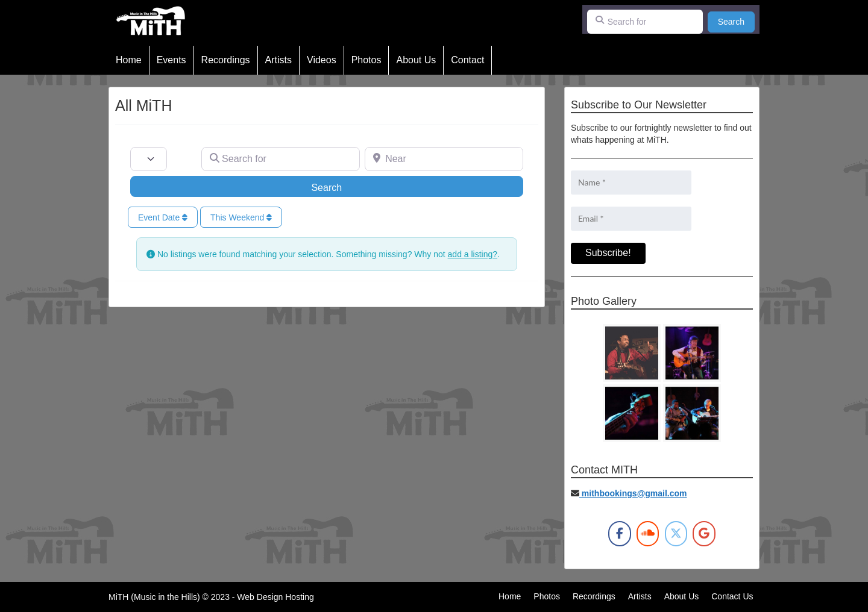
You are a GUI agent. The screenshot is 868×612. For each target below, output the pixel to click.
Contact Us (732, 596)
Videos (322, 60)
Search (736, 21)
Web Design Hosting (275, 597)
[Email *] (631, 219)
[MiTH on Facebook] (619, 534)
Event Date (163, 217)
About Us (416, 60)
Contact (467, 60)
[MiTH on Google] (704, 534)
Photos (366, 60)
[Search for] (645, 22)
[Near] (444, 159)
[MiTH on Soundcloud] (648, 534)
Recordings (226, 60)
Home (129, 60)
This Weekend (241, 217)
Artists (278, 60)
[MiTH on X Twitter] (676, 534)
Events (171, 60)
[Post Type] (149, 159)
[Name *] (631, 183)
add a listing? (473, 254)
